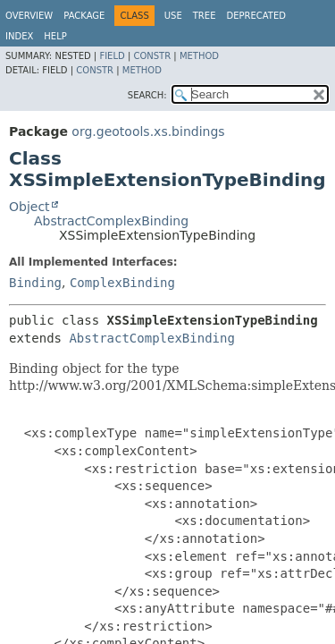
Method (199, 56)
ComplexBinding (122, 283)
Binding (35, 283)
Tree (205, 16)
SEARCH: (147, 95)
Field (112, 56)
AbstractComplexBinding (111, 221)
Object (29, 207)
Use (173, 16)
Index (19, 36)
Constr (152, 56)
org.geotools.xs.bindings (148, 131)
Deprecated (256, 16)
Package (84, 16)
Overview (29, 16)
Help (55, 36)
